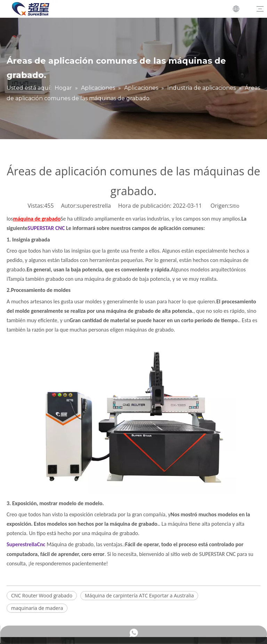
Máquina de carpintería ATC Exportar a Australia (139, 595)
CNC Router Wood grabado (42, 595)
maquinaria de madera (37, 608)
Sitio (234, 206)
